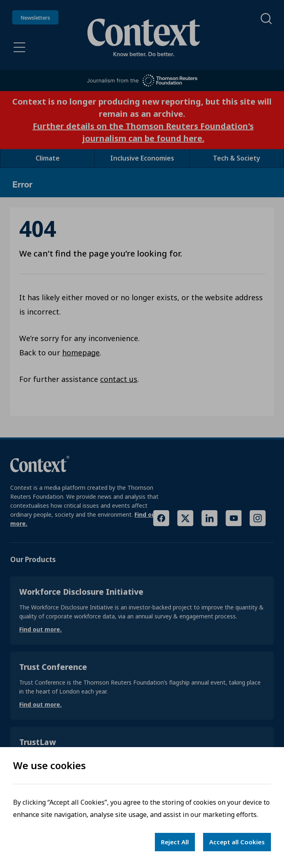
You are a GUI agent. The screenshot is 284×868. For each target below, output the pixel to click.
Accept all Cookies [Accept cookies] (237, 842)
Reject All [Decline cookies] (175, 842)
